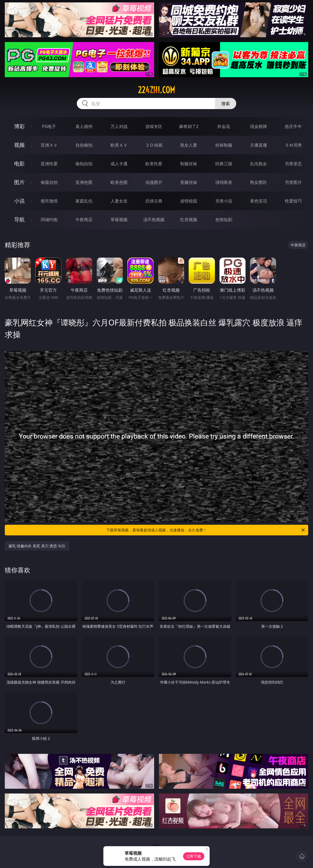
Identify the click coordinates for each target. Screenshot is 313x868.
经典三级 (224, 164)
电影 (19, 164)
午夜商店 (84, 220)
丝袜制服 (224, 145)
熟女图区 (259, 182)
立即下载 (194, 856)
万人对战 (119, 126)
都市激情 (49, 201)
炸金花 (224, 126)
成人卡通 (119, 164)
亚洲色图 (84, 182)
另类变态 (293, 164)
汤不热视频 (154, 220)
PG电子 (49, 126)
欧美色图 (119, 182)
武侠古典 (154, 201)
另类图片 (293, 182)
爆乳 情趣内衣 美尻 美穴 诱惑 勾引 (37, 546)
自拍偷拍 (84, 145)
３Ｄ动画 (154, 145)
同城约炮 (49, 220)
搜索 (226, 104)
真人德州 (84, 126)
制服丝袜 (189, 164)
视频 (19, 145)
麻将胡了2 (189, 126)
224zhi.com (156, 90)
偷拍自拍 (84, 164)
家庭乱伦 (84, 201)
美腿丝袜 (189, 182)
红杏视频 (189, 220)
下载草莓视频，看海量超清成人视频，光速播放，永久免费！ (206, 530)
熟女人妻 (189, 145)
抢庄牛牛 (293, 126)
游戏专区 (154, 126)
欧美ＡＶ (119, 145)
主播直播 (259, 145)
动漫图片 (154, 182)
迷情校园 (189, 201)
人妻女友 (119, 201)
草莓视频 (119, 220)
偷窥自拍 (49, 182)
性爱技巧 (293, 201)
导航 (19, 219)
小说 (19, 201)
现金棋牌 (259, 126)
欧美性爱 (154, 164)
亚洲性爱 (49, 164)
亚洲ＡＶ (49, 145)
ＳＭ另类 (293, 145)
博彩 (19, 126)
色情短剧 (224, 220)
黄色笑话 (259, 201)
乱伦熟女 (259, 164)
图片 (19, 182)
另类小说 (224, 201)
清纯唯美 (224, 182)
